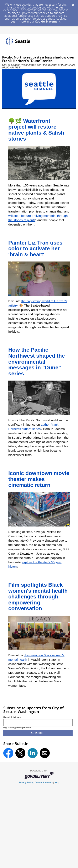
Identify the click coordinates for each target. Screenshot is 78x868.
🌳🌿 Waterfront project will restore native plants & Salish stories (36, 130)
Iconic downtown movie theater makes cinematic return (39, 479)
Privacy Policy (26, 782)
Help (57, 782)
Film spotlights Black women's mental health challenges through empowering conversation (38, 597)
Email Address (12, 718)
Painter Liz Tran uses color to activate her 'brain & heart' (35, 249)
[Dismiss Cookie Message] (73, 4)
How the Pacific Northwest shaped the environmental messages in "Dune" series (37, 362)
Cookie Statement (48, 21)
